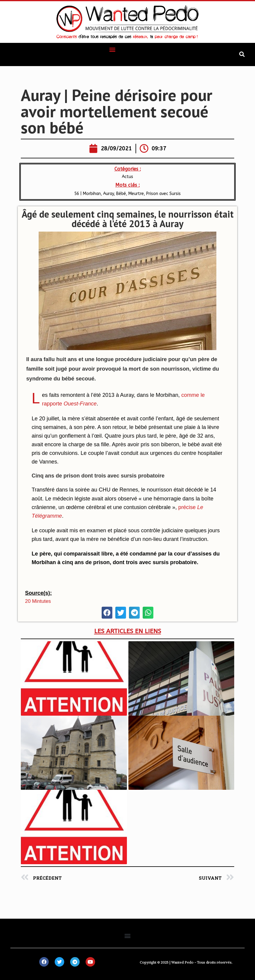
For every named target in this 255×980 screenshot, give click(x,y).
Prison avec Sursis (163, 194)
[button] (112, 49)
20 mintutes (38, 601)
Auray (108, 194)
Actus (127, 177)
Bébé (121, 194)
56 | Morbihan (88, 194)
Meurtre (136, 194)
